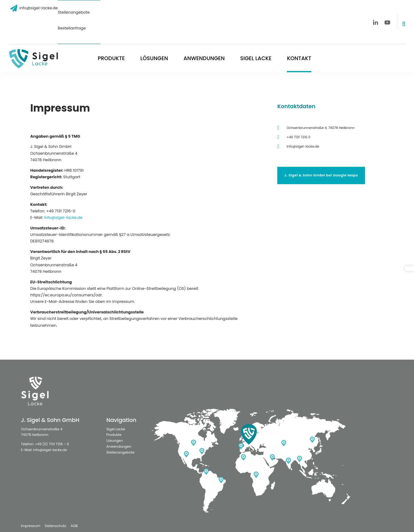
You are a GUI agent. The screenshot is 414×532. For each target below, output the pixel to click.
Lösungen (154, 58)
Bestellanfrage (72, 28)
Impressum (31, 526)
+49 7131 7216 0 (298, 137)
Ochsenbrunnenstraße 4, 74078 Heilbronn (321, 128)
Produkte (111, 58)
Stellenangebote (74, 12)
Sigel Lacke (256, 58)
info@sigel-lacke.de (39, 8)
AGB (74, 526)
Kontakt (299, 58)
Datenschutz (55, 526)
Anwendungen (204, 58)
